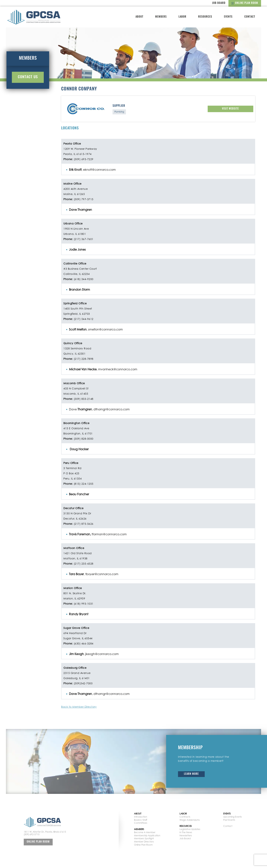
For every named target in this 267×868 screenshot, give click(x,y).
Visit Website (230, 109)
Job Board (219, 3)
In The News (186, 832)
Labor (182, 17)
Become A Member (145, 832)
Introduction (141, 817)
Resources (205, 17)
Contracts (185, 817)
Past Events (229, 820)
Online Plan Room (245, 3)
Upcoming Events (233, 817)
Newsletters (186, 835)
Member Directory (144, 842)
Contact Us (28, 77)
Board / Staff (141, 820)
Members (161, 17)
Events (228, 17)
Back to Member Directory (79, 707)
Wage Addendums (190, 820)
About (139, 17)
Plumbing (119, 112)
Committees (141, 823)
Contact (250, 17)
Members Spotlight (144, 838)
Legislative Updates (190, 829)
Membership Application (147, 835)
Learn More (191, 774)
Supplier (119, 106)
